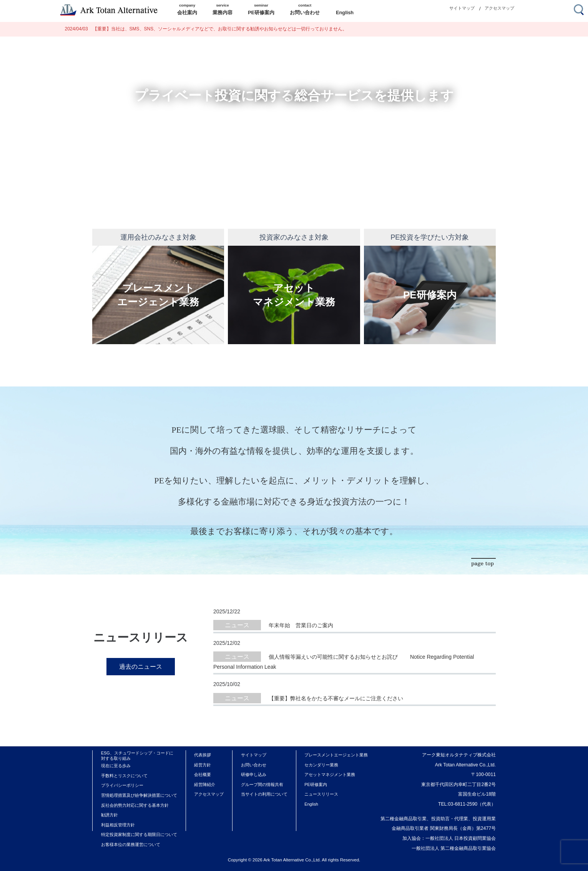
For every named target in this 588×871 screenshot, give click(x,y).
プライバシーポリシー (122, 785)
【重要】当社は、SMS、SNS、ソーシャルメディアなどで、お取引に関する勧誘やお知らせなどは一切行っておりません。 (206, 29)
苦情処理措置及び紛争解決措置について (139, 795)
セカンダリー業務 (321, 765)
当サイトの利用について (264, 794)
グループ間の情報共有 (262, 784)
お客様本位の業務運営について (131, 844)
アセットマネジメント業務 (330, 774)
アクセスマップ (499, 8)
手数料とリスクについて (124, 776)
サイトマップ (462, 8)
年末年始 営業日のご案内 (301, 625)
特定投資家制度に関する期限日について (139, 834)
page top (483, 563)
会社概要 (203, 774)
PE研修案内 (316, 784)
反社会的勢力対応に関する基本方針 (135, 805)
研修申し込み (254, 774)
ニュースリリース (321, 794)
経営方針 (203, 765)
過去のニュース (141, 667)
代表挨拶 (203, 755)
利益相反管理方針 (118, 825)
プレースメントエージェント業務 (336, 755)
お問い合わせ (254, 765)
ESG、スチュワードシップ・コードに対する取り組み (137, 756)
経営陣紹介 (205, 784)
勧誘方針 (110, 815)
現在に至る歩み (116, 766)
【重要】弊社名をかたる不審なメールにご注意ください (336, 698)
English (311, 804)
